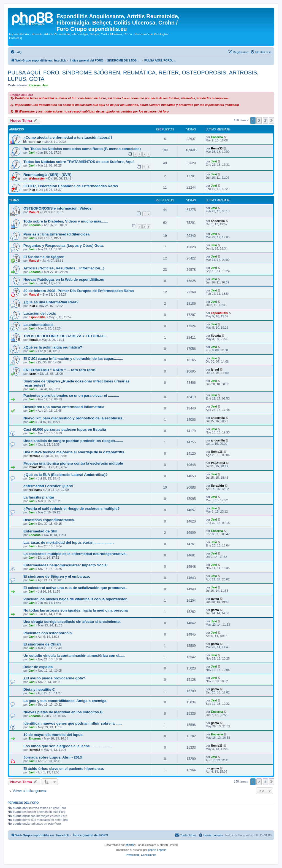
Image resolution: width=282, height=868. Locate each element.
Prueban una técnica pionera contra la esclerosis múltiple (73, 463)
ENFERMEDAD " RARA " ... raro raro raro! (59, 370)
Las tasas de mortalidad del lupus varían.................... (69, 542)
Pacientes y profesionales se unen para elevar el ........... (71, 396)
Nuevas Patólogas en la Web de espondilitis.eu (64, 279)
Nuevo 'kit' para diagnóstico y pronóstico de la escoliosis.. (74, 418)
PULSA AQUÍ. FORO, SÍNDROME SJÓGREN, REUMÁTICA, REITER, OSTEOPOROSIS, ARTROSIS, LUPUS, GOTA (133, 76)
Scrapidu (217, 486)
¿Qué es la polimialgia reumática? (53, 347)
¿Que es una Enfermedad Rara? (51, 302)
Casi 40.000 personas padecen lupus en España (65, 429)
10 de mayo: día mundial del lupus (53, 735)
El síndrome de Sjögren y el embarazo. (57, 576)
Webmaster (37, 178)
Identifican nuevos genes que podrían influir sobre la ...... (73, 723)
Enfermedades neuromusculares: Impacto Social (66, 565)
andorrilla (218, 221)
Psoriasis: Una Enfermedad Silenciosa (56, 234)
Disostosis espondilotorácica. (49, 520)
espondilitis (37, 317)
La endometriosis (38, 325)
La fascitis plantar (39, 497)
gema (215, 599)
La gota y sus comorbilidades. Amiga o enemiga (65, 701)
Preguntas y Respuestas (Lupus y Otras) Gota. (64, 246)
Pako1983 (36, 467)
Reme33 (217, 148)
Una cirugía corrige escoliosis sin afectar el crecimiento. (72, 622)
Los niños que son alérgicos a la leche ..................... (68, 746)
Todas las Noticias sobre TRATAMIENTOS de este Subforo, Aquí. (79, 162)
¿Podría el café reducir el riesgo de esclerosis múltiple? (72, 509)
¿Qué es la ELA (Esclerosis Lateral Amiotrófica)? (66, 475)
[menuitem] (16, 52)
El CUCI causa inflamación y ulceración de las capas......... (73, 359)
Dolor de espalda (38, 667)
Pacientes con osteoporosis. (48, 633)
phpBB (130, 845)
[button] (272, 120)
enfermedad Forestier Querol (48, 486)
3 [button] (265, 120)
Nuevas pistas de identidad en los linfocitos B (63, 712)
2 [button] (259, 120)
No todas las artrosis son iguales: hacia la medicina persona (76, 610)
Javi (45, 85)
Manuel (34, 212)
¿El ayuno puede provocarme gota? (54, 678)
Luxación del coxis (40, 313)
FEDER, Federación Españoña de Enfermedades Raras (71, 186)
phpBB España (157, 850)
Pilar (38, 142)
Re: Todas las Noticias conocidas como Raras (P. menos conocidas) (82, 149)
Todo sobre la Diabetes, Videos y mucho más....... (66, 221)
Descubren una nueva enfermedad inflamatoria (64, 407)
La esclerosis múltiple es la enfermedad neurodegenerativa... (76, 554)
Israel (33, 374)
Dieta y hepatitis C (39, 689)
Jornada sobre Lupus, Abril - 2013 (53, 757)
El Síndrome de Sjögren (44, 257)
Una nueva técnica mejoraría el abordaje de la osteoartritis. (74, 452)
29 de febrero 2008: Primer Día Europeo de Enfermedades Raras (79, 291)
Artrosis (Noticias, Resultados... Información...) (64, 268)
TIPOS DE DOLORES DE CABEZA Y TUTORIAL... (65, 336)
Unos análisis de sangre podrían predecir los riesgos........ (73, 441)
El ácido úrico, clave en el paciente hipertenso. (64, 769)
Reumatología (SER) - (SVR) (47, 175)
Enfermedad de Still (40, 531)
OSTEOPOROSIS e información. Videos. (58, 208)
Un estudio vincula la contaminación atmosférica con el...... (74, 656)
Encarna (35, 85)
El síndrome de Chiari (42, 644)
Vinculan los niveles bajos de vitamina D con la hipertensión (75, 599)
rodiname (36, 490)
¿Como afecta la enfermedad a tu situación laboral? (68, 137)
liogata (33, 340)
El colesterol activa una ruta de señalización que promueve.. (75, 588)
